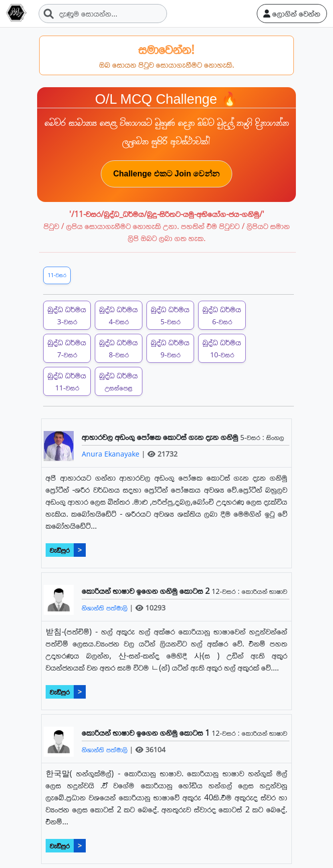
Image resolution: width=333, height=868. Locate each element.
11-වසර (57, 275)
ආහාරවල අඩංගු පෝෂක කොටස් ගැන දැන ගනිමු (161, 437)
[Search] (103, 14)
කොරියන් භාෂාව (265, 591)
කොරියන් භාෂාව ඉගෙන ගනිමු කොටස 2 (147, 591)
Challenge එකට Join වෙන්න (167, 174)
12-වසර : (227, 591)
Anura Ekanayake (112, 454)
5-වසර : (253, 437)
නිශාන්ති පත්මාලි (106, 608)
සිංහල (275, 437)
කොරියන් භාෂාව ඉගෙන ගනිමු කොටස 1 (147, 733)
